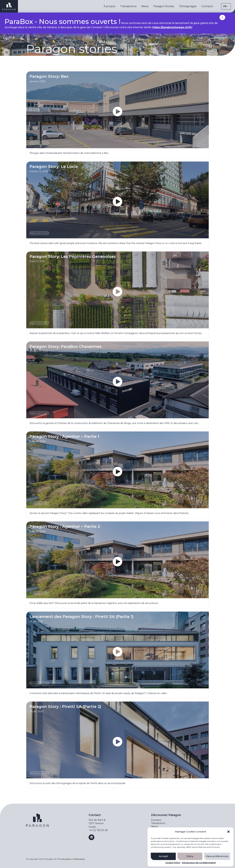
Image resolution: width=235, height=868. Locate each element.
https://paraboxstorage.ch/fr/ (172, 27)
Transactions (128, 6)
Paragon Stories (164, 6)
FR (225, 6)
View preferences (217, 856)
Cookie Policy (173, 863)
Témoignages (188, 6)
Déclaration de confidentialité (199, 863)
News (145, 6)
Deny (190, 856)
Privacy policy (65, 859)
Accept (163, 856)
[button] (228, 832)
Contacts (207, 6)
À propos (109, 6)
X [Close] (222, 17)
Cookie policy (79, 859)
